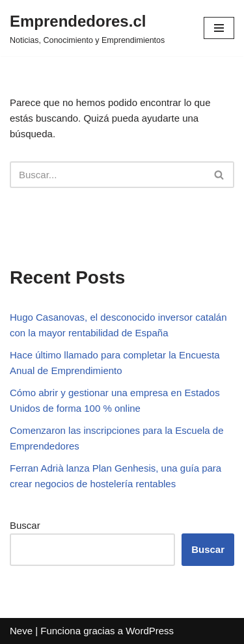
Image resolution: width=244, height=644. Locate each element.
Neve (21, 631)
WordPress (150, 631)
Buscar (25, 525)
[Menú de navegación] (219, 28)
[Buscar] (107, 175)
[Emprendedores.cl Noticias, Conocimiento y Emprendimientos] (87, 28)
